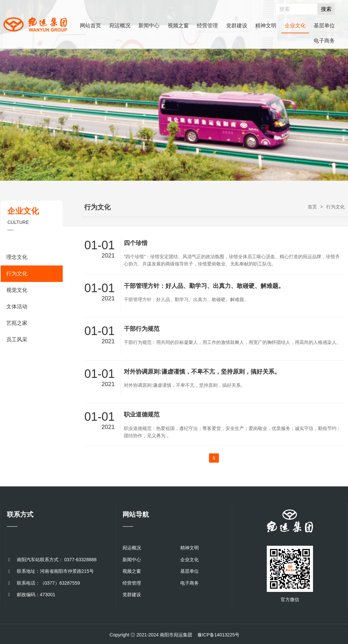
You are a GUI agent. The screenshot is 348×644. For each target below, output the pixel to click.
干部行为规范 (142, 329)
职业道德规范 (142, 414)
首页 (312, 207)
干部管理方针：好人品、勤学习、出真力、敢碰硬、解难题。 (204, 286)
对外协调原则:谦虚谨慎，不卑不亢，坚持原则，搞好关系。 (202, 372)
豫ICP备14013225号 (219, 635)
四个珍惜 (136, 243)
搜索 (326, 9)
